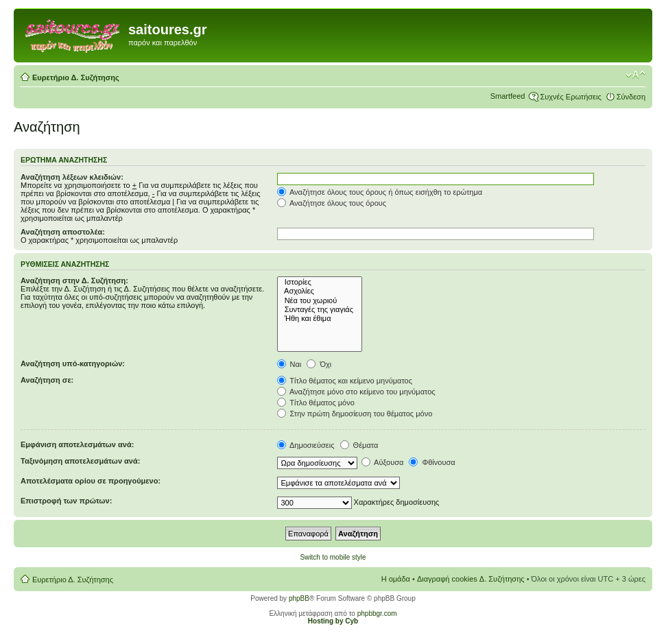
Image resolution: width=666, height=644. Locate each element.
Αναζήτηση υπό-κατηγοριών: (73, 363)
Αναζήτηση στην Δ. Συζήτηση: (74, 281)
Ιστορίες (320, 282)
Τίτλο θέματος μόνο (316, 403)
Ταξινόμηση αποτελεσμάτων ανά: (80, 461)
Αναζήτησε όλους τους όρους (332, 203)
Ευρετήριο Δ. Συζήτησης (76, 77)
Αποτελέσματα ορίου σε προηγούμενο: (91, 481)
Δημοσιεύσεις (306, 445)
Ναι (289, 364)
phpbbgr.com (377, 613)
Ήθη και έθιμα (320, 319)
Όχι (319, 364)
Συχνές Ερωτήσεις (570, 97)
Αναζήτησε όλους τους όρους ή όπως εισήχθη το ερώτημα (380, 192)
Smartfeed (508, 96)
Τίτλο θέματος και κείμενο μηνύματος (345, 381)
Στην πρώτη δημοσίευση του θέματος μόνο (355, 414)
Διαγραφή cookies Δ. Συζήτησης (471, 579)
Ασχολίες (320, 291)
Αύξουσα (383, 462)
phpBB (299, 598)
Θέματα (359, 445)
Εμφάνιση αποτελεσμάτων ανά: (77, 444)
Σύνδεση (631, 97)
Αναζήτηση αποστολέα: (63, 232)
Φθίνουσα (432, 462)
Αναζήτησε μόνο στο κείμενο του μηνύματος (356, 392)
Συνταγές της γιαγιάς (320, 310)
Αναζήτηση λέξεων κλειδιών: (72, 177)
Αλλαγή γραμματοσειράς (635, 75)
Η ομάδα (396, 579)
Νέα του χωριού (320, 301)
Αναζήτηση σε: (47, 380)
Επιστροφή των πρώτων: (66, 501)
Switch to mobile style (333, 557)
